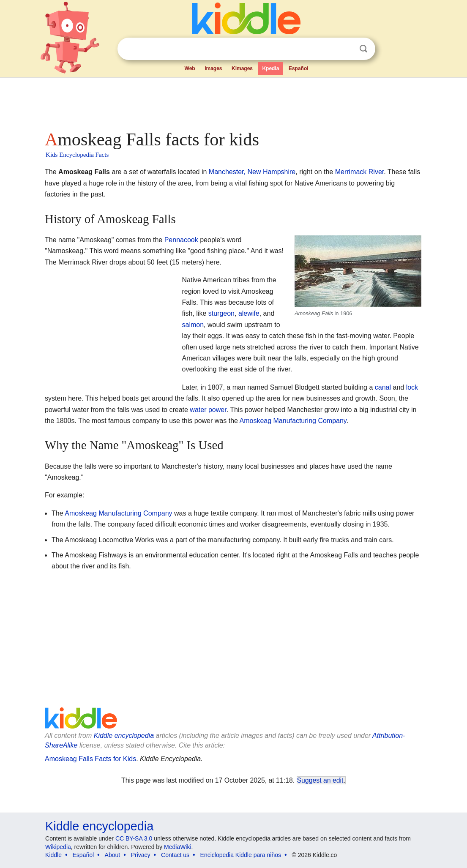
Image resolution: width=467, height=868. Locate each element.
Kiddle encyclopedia (124, 736)
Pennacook (181, 240)
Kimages (242, 68)
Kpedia (270, 68)
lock (412, 387)
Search (363, 49)
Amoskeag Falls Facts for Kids (90, 759)
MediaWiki (178, 847)
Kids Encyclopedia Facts (77, 155)
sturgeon (221, 313)
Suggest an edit (320, 780)
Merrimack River (360, 172)
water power (208, 410)
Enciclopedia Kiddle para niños (241, 855)
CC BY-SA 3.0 (134, 838)
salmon (193, 325)
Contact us (175, 855)
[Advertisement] (233, 101)
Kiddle (53, 855)
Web (190, 68)
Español (299, 68)
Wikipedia (58, 847)
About (113, 855)
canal (383, 387)
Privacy (141, 855)
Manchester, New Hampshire (252, 172)
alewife (249, 313)
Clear (346, 49)
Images (213, 68)
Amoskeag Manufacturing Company (293, 421)
